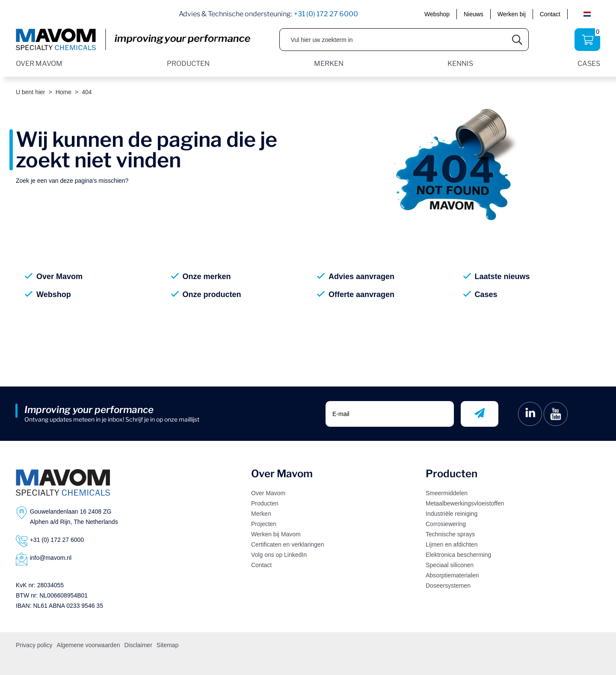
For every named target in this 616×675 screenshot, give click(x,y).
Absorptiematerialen (452, 575)
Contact (550, 14)
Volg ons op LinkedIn (279, 555)
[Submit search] (517, 40)
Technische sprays (450, 534)
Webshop (437, 14)
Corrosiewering (446, 524)
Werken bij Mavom (276, 534)
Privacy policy (34, 645)
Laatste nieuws (502, 277)
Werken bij (512, 14)
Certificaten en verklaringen (287, 544)
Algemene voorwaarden (89, 645)
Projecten (264, 524)
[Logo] (63, 482)
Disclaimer (138, 645)
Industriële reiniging (452, 514)
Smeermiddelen (447, 493)
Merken (261, 514)
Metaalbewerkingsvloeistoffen (465, 503)
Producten (265, 503)
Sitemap (167, 645)
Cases (486, 294)
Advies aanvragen (361, 277)
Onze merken (207, 277)
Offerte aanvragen (361, 294)
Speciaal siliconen (450, 565)
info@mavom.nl (51, 558)
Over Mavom (59, 277)
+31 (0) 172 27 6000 (326, 14)
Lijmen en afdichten (452, 544)
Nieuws (474, 14)
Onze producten (212, 294)
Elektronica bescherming (458, 555)
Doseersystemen (448, 586)
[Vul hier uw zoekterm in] (393, 40)
